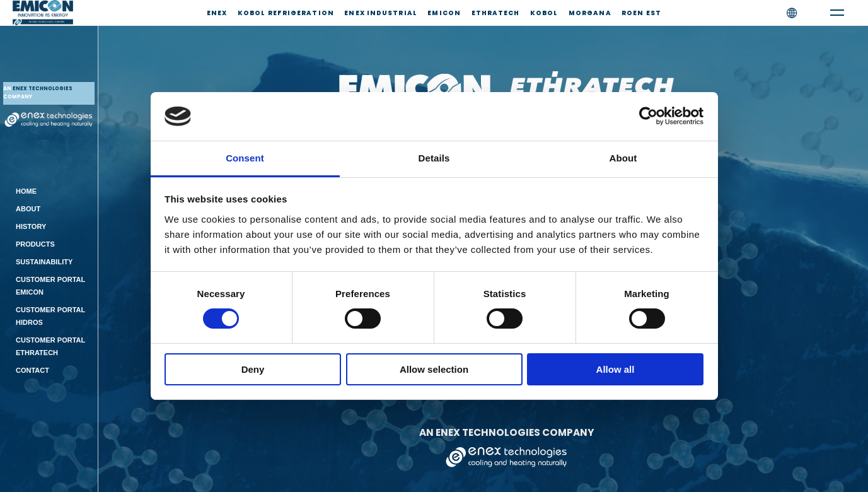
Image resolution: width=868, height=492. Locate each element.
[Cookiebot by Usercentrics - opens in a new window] (648, 116)
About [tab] (623, 158)
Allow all (616, 369)
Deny (253, 369)
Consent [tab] (245, 158)
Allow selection (434, 369)
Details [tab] (434, 158)
